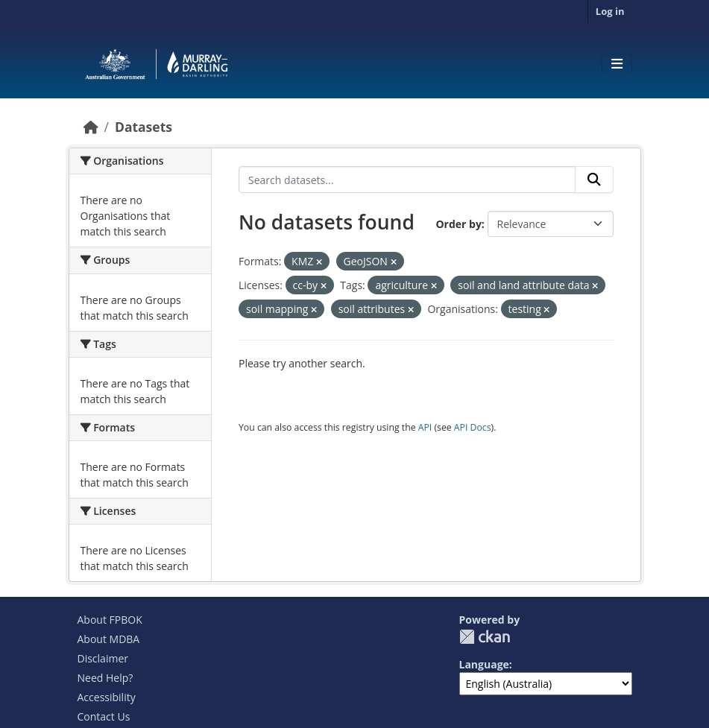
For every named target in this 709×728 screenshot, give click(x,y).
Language (484, 664)
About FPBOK (110, 620)
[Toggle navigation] (617, 64)
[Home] (91, 127)
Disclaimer (103, 658)
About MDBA (109, 639)
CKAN (485, 637)
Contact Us (104, 716)
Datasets (144, 127)
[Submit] (594, 180)
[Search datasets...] (407, 180)
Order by (458, 224)
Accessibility (107, 697)
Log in (610, 11)
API (425, 427)
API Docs (473, 427)
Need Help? (105, 678)
